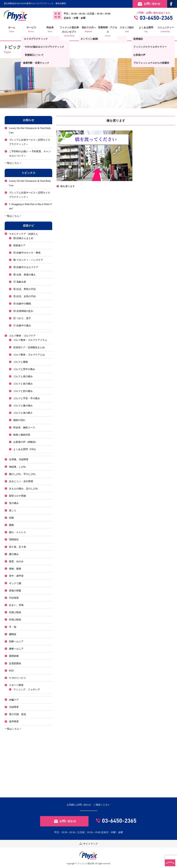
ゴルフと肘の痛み (23, 391)
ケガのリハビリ (17, 678)
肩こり (13, 511)
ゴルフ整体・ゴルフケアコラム (30, 340)
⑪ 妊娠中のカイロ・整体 (27, 253)
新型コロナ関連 (17, 496)
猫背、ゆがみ (16, 561)
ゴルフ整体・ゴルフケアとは (29, 355)
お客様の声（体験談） (25, 442)
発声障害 (14, 722)
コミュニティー (165, 30)
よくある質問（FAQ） (25, 449)
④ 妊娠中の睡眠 (22, 304)
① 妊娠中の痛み (22, 326)
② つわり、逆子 (22, 318)
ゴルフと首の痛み (23, 384)
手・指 (13, 627)
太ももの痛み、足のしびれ (24, 489)
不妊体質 (14, 598)
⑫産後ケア (19, 245)
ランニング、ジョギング (27, 689)
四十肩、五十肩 (17, 547)
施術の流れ (19, 420)
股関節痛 (14, 656)
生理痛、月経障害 (19, 459)
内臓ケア (14, 700)
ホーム (12, 30)
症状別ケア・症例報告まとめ (29, 347)
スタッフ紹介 (127, 30)
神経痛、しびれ (17, 467)
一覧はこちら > (13, 163)
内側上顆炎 (15, 612)
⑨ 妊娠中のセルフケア (26, 267)
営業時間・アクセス (108, 32)
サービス (31, 30)
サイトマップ (88, 844)
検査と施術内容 (22, 435)
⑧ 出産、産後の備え (25, 275)
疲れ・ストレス (17, 532)
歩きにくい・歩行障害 (21, 481)
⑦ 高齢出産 (20, 282)
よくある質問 (146, 30)
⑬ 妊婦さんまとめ (23, 238)
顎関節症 (14, 540)
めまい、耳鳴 (16, 605)
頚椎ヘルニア (16, 642)
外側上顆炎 (15, 620)
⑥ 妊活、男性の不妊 (25, 289)
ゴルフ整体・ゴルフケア (22, 336)
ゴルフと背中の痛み (24, 369)
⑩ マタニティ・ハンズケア (28, 260)
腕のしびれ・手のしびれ (22, 474)
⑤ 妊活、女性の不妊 (25, 296)
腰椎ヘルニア (16, 649)
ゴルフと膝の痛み (23, 406)
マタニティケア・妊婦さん (24, 234)
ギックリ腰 (15, 583)
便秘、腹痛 (15, 569)
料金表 (50, 30)
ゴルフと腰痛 (21, 362)
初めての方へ (88, 30)
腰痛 (11, 525)
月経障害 (14, 707)
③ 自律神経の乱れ (23, 311)
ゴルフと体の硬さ (23, 413)
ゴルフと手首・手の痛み (27, 398)
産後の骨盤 (15, 591)
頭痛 (11, 518)
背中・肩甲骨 (16, 576)
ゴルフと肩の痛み (23, 376)
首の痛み (14, 503)
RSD (11, 671)
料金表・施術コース (24, 428)
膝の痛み (14, 554)
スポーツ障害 (16, 685)
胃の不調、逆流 (17, 714)
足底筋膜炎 (15, 663)
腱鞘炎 (13, 634)
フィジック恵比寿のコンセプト (69, 32)
